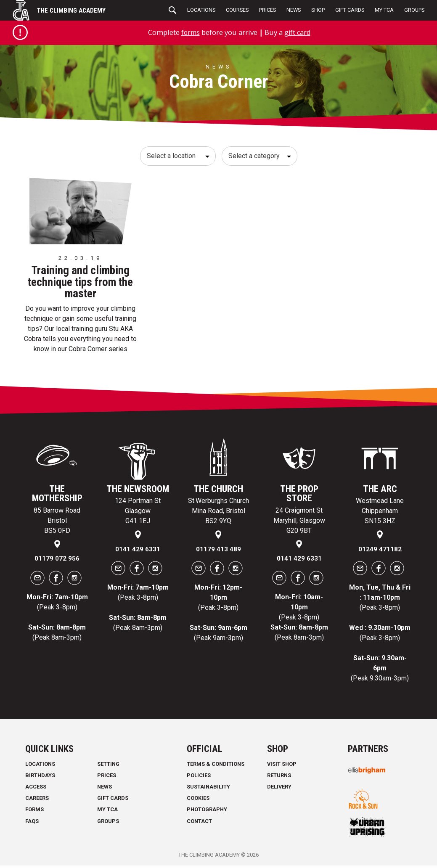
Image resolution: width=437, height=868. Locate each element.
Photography (207, 812)
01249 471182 (380, 552)
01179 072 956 (57, 561)
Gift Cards (350, 10)
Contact (199, 824)
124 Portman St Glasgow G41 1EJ (138, 514)
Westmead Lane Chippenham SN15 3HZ (380, 514)
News (294, 10)
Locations (201, 10)
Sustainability (208, 789)
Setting (108, 766)
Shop (318, 10)
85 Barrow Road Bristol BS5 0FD (57, 523)
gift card (298, 32)
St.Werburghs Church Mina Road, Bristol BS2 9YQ (218, 514)
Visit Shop (282, 766)
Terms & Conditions (216, 766)
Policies (199, 778)
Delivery (279, 789)
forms (189, 32)
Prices (267, 10)
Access (36, 789)
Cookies (198, 801)
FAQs (32, 824)
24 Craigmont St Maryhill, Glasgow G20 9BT (299, 523)
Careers (37, 801)
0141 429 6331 (138, 552)
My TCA (384, 10)
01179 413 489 (218, 552)
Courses (237, 10)
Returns (279, 778)
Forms (34, 812)
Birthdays (40, 778)
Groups (414, 10)
